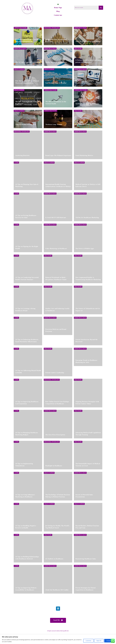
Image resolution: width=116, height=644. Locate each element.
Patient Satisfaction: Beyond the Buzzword (86, 352)
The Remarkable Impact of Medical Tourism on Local (88, 476)
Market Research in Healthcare (56, 63)
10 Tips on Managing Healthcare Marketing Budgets (27, 445)
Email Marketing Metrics (84, 167)
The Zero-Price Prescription (55, 446)
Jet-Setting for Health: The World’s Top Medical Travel (57, 538)
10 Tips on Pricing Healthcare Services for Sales (26, 228)
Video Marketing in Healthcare (56, 260)
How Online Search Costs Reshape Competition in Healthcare (57, 414)
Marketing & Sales (80, 29)
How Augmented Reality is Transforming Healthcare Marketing (88, 290)
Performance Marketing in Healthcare (85, 83)
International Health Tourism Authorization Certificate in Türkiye (58, 197)
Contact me (58, 16)
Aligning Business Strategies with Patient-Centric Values (87, 414)
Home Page (58, 8)
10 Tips (16, 174)
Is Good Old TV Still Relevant (56, 229)
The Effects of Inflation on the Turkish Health (56, 104)
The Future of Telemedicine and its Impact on (88, 321)
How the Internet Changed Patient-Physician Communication (27, 83)
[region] (58, 639)
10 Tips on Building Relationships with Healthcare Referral (27, 569)
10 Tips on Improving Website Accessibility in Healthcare (26, 600)
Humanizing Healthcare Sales (86, 570)
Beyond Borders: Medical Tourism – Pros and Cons (88, 538)
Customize (88, 641)
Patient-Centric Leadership (55, 384)
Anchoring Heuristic (22, 167)
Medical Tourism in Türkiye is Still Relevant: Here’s (88, 197)
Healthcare (78, 50)
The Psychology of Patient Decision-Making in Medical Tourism (58, 507)
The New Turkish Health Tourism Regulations (27, 104)
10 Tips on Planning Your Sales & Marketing (27, 197)
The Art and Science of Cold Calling (28, 63)
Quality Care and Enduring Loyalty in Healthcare (57, 321)
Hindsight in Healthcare (54, 477)
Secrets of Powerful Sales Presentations (84, 507)
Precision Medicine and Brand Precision (56, 352)
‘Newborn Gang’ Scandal (54, 136)
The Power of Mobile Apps (85, 260)
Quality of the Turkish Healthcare (87, 105)
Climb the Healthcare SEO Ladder (57, 601)
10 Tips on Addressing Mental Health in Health (28, 383)
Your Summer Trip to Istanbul (56, 84)
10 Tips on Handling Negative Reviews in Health (26, 538)
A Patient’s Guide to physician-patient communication (86, 62)
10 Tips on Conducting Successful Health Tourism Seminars (27, 290)
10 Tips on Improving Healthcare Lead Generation (27, 414)
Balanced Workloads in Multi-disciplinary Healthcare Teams (56, 290)
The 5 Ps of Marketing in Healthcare (88, 43)
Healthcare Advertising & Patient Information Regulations (27, 42)
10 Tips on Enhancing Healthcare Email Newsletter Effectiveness (27, 352)
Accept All (109, 641)
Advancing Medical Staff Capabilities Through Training (88, 445)
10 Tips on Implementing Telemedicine (24, 476)
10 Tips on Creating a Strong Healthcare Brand (25, 321)
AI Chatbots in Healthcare (54, 570)
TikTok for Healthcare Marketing (87, 229)
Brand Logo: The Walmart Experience (58, 167)
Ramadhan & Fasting (83, 136)
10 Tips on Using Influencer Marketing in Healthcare (25, 507)
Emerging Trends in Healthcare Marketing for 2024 (86, 383)
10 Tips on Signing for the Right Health (27, 259)
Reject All (99, 641)
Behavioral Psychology (52, 29)
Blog (58, 12)
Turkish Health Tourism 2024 (26, 136)
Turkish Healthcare (20, 29)
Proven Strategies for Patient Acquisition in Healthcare (86, 600)
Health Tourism (19, 70)
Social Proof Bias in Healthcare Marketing (56, 42)
